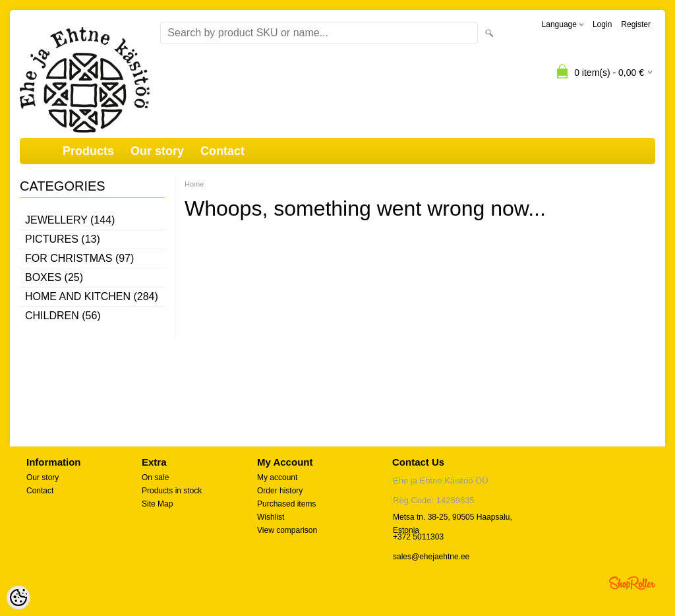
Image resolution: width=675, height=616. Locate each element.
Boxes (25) (54, 277)
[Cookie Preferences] (18, 598)
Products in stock (172, 491)
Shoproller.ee (632, 583)
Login (602, 24)
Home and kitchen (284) (92, 296)
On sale (155, 477)
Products (88, 151)
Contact (222, 151)
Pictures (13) (63, 239)
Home (194, 184)
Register (636, 24)
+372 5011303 (418, 537)
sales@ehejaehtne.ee (431, 557)
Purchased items (286, 504)
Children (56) (63, 316)
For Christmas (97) (79, 258)
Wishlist (271, 517)
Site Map (157, 504)
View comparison (287, 530)
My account (277, 477)
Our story (157, 151)
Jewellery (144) (70, 220)
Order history (280, 491)
